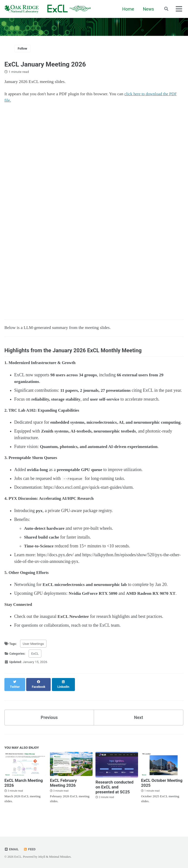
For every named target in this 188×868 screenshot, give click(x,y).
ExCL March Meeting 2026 (25, 789)
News (148, 9)
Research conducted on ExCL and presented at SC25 (116, 793)
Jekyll (42, 857)
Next (139, 723)
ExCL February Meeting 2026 (64, 789)
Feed (30, 849)
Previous (49, 723)
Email (12, 849)
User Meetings (34, 654)
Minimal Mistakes (60, 857)
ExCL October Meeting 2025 (155, 789)
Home (128, 9)
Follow (23, 49)
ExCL (36, 664)
